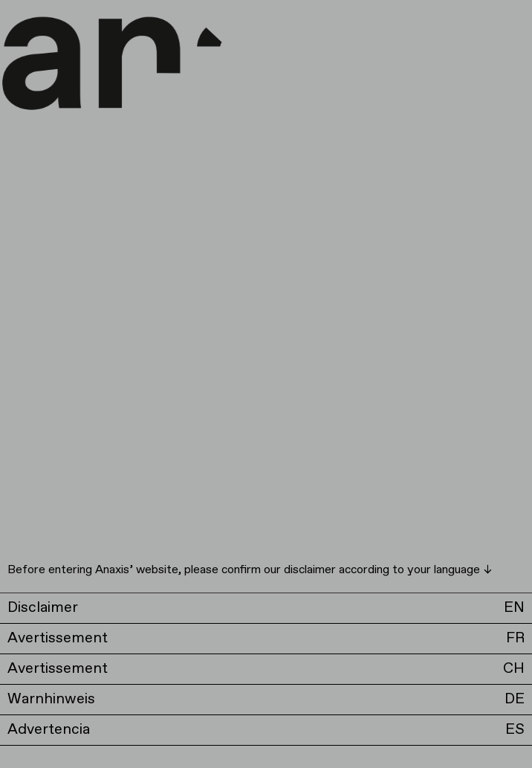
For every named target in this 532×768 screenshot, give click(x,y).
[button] (266, 608)
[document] (266, 384)
